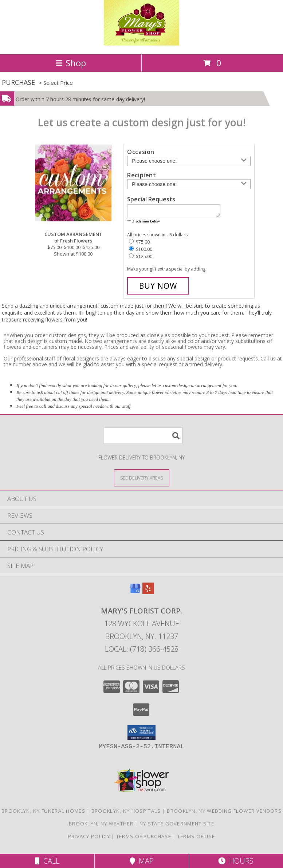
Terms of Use (196, 839)
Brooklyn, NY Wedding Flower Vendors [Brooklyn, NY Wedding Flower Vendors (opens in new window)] (224, 813)
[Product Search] (143, 438)
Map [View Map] (142, 861)
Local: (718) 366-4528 (142, 651)
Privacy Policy (89, 839)
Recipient (141, 175)
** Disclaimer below (143, 223)
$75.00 (139, 244)
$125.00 (141, 259)
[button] (141, 735)
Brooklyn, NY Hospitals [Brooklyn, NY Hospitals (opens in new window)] (126, 813)
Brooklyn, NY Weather (101, 826)
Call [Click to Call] (47, 861)
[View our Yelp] (148, 594)
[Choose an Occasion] (189, 161)
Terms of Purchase (144, 839)
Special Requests (151, 199)
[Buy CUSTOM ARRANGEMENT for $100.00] (158, 288)
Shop (71, 63)
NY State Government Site (177, 826)
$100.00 (141, 251)
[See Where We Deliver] (142, 480)
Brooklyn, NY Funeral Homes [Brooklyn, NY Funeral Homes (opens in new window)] (43, 813)
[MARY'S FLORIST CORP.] (141, 44)
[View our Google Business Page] (135, 594)
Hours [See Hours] (236, 861)
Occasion (141, 152)
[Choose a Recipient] (189, 184)
